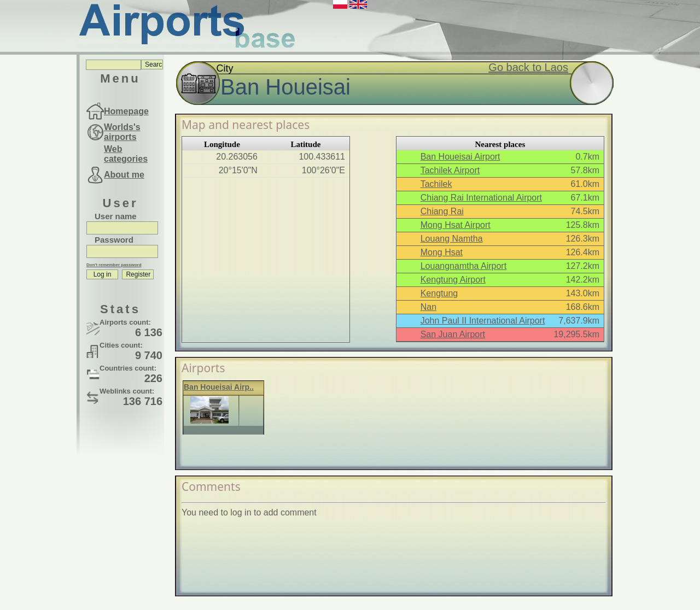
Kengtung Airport (453, 280)
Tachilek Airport (450, 170)
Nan (428, 307)
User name (116, 216)
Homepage (126, 111)
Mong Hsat (442, 252)
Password (114, 240)
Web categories (126, 154)
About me (124, 175)
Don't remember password (114, 265)
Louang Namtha (452, 239)
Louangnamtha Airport (463, 266)
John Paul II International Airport (483, 321)
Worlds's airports (122, 132)
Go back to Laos (528, 67)
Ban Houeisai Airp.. (219, 387)
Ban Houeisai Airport (460, 157)
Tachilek (436, 184)
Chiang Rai (442, 211)
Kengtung (439, 293)
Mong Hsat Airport (456, 225)
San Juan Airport (453, 334)
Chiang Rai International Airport (481, 198)
